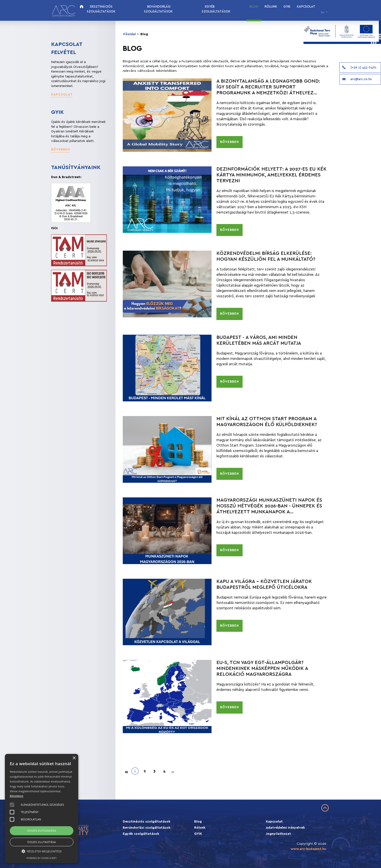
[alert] (42, 809)
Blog (254, 7)
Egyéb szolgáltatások (216, 9)
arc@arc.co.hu (357, 79)
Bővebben (17, 796)
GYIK (287, 7)
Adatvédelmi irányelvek (285, 828)
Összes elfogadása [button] (42, 830)
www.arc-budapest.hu (308, 849)
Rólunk (271, 7)
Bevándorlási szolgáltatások (158, 9)
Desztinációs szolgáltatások (101, 9)
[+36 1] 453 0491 (359, 67)
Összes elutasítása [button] (41, 842)
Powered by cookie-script (42, 858)
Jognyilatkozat (278, 834)
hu (323, 12)
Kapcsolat (306, 7)
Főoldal (129, 34)
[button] (62, 95)
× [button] (74, 758)
